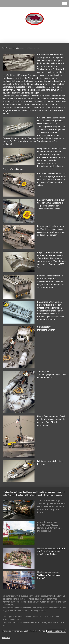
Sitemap (42, 631)
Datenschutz (18, 631)
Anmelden (6, 638)
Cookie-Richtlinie (31, 631)
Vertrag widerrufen (56, 631)
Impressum (7, 631)
